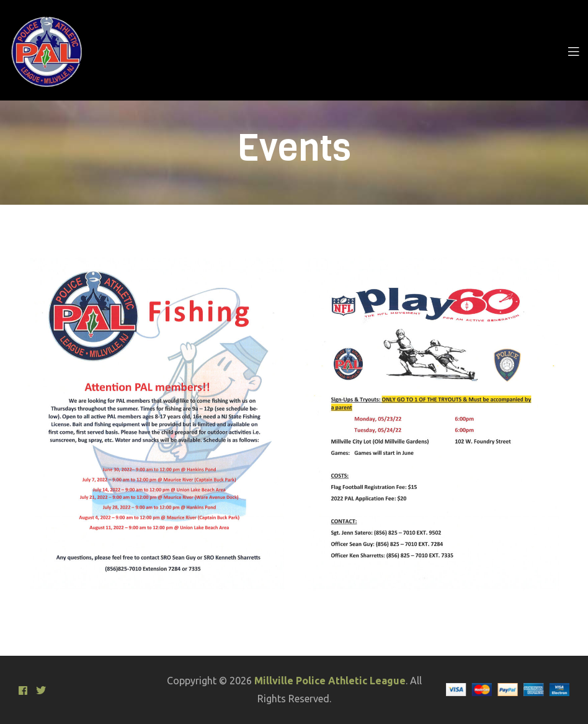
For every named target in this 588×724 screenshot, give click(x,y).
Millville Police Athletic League (330, 681)
